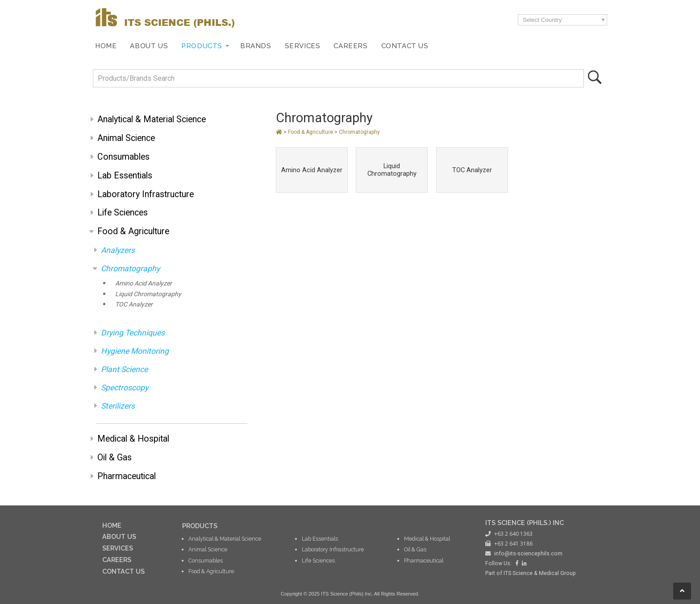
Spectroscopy (125, 388)
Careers (350, 46)
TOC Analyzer (134, 304)
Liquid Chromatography (148, 294)
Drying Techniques (133, 333)
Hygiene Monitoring (135, 351)
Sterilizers (118, 406)
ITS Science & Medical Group (540, 573)
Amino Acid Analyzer (144, 283)
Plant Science (124, 369)
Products (202, 46)
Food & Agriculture (133, 231)
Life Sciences (123, 213)
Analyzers (118, 250)
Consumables (123, 157)
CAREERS (117, 560)
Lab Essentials (125, 176)
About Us (149, 46)
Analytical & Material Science (152, 119)
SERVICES (118, 548)
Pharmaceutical (127, 476)
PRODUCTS (200, 526)
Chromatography (130, 269)
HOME (112, 525)
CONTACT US (123, 571)
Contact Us (405, 46)
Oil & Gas (115, 457)
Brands (256, 46)
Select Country (542, 20)
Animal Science (126, 138)
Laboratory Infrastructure (146, 194)
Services (303, 46)
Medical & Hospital (133, 439)
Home (106, 46)
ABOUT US (119, 536)
